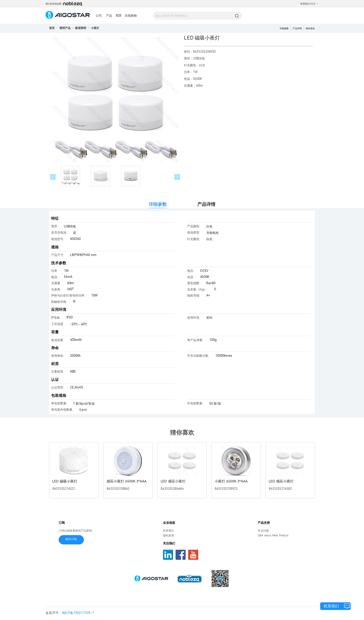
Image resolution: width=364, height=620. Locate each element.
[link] (65, 28)
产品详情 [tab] (206, 204)
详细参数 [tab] (158, 204)
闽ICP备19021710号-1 (78, 613)
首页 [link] (52, 28)
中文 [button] (315, 4)
